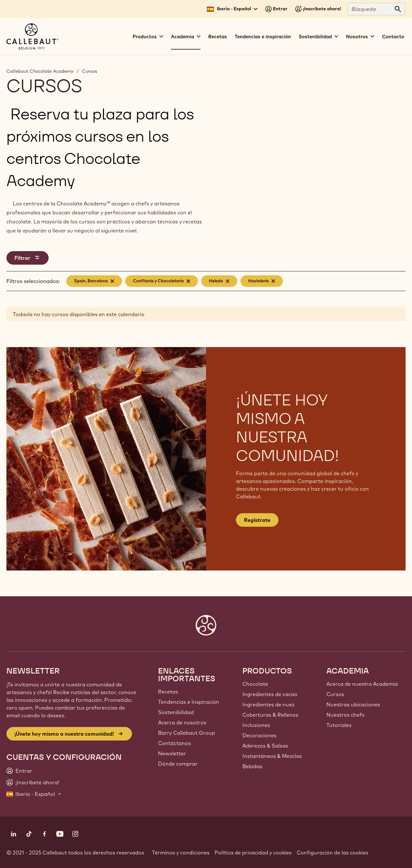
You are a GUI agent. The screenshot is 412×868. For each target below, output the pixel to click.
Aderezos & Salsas (265, 746)
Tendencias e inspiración (263, 37)
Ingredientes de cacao (270, 694)
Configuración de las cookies (332, 853)
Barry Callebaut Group (187, 733)
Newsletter (172, 753)
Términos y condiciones (181, 853)
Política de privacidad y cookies (253, 853)
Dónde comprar (178, 764)
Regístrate (257, 520)
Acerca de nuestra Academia (362, 684)
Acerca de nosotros (182, 722)
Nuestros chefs (345, 715)
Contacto (393, 37)
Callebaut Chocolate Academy (40, 71)
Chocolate (255, 684)
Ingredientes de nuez (268, 704)
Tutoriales (339, 725)
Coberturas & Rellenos (270, 715)
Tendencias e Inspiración (189, 702)
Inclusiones (256, 725)
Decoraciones (259, 735)
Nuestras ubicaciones (353, 704)
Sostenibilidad (176, 712)
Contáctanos (174, 743)
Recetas (218, 37)
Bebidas (252, 766)
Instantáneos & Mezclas (272, 756)
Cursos (90, 71)
